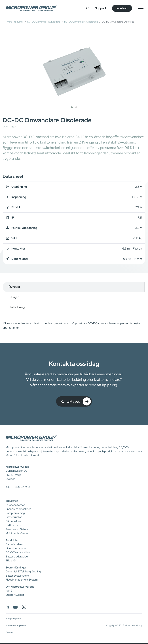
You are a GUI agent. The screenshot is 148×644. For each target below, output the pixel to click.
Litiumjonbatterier (16, 548)
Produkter (12, 540)
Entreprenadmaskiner (18, 509)
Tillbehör (11, 561)
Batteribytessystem (17, 576)
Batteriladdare (14, 544)
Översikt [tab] (14, 287)
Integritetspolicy (13, 619)
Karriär (9, 591)
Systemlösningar (16, 568)
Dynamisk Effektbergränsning (23, 572)
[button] (72, 107)
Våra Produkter (15, 22)
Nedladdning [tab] (17, 307)
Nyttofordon (13, 525)
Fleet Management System (22, 580)
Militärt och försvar (17, 533)
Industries (12, 501)
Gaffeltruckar (14, 517)
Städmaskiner (14, 521)
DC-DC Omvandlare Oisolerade (81, 22)
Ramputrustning (15, 513)
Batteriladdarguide (17, 557)
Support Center (15, 595)
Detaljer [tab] (14, 297)
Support (101, 8)
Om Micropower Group (20, 587)
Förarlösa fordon (15, 505)
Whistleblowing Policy (16, 626)
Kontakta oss (76, 401)
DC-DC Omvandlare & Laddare (44, 22)
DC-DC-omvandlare (18, 552)
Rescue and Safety (17, 529)
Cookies (9, 632)
